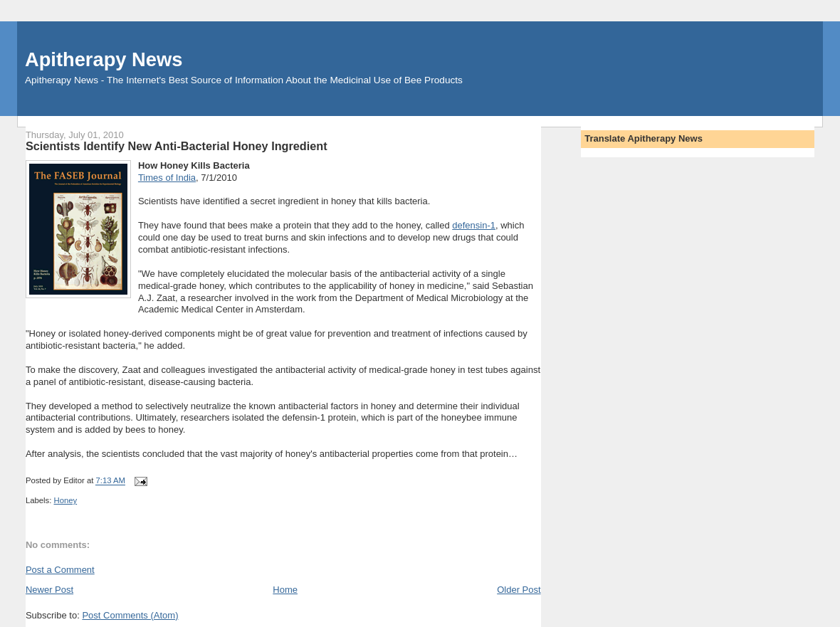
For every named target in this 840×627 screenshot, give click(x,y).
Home (285, 590)
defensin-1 (474, 225)
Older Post (519, 590)
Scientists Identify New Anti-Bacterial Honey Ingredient (177, 146)
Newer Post (49, 590)
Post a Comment (60, 570)
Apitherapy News (104, 59)
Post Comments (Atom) (130, 615)
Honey (65, 500)
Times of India (167, 178)
